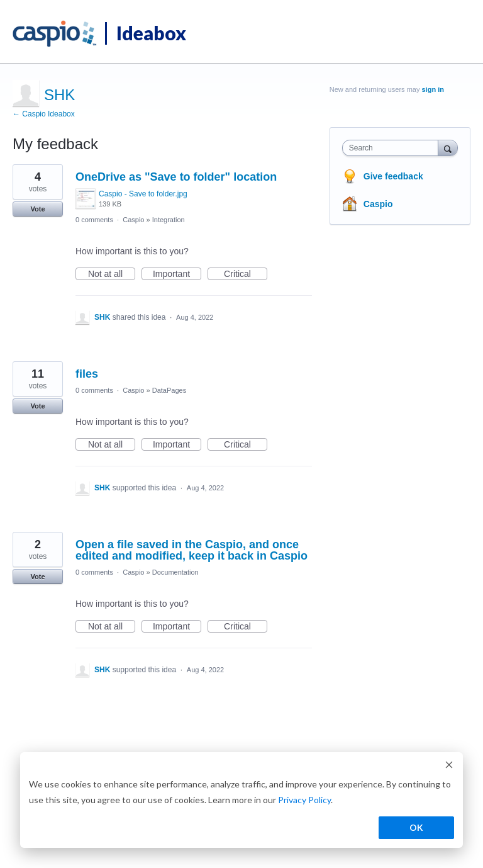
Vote (37, 209)
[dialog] (241, 800)
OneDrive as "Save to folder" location (176, 177)
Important (177, 274)
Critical (246, 274)
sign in (433, 89)
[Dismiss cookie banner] (449, 766)
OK (416, 827)
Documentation (175, 572)
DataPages (169, 390)
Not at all (112, 274)
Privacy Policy (304, 800)
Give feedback (393, 176)
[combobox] (393, 148)
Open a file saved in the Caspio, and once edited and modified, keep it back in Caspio (192, 550)
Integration (169, 220)
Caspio (133, 220)
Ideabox (151, 33)
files (87, 374)
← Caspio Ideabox (44, 114)
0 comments (94, 220)
